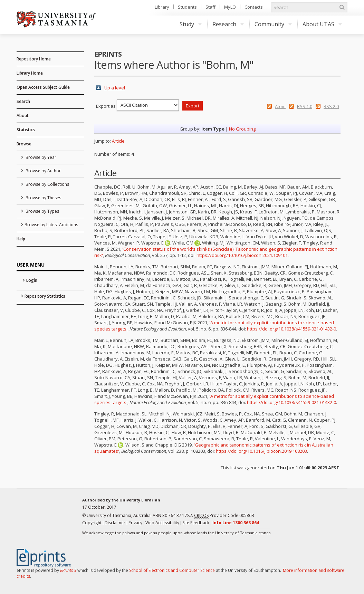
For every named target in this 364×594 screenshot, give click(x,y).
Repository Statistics (45, 296)
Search (23, 101)
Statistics (26, 130)
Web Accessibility (162, 523)
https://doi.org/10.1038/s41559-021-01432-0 (291, 329)
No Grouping (242, 129)
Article (118, 141)
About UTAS (322, 24)
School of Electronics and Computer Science (172, 570)
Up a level (115, 88)
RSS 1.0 (305, 106)
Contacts (254, 7)
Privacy (135, 523)
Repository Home (34, 59)
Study (191, 24)
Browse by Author (43, 171)
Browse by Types (42, 211)
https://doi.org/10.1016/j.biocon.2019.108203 (261, 451)
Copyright (92, 523)
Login (32, 280)
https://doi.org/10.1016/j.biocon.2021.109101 (242, 255)
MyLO (230, 7)
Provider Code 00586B (224, 516)
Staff (210, 7)
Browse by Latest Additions (51, 225)
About (23, 116)
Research (228, 24)
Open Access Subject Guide (43, 87)
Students (187, 7)
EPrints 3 (68, 570)
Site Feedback (196, 523)
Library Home (30, 73)
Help (21, 239)
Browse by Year (40, 157)
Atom (280, 106)
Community (273, 24)
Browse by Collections (47, 184)
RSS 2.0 (331, 106)
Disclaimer (115, 523)
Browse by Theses (43, 198)
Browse (24, 144)
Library (162, 7)
